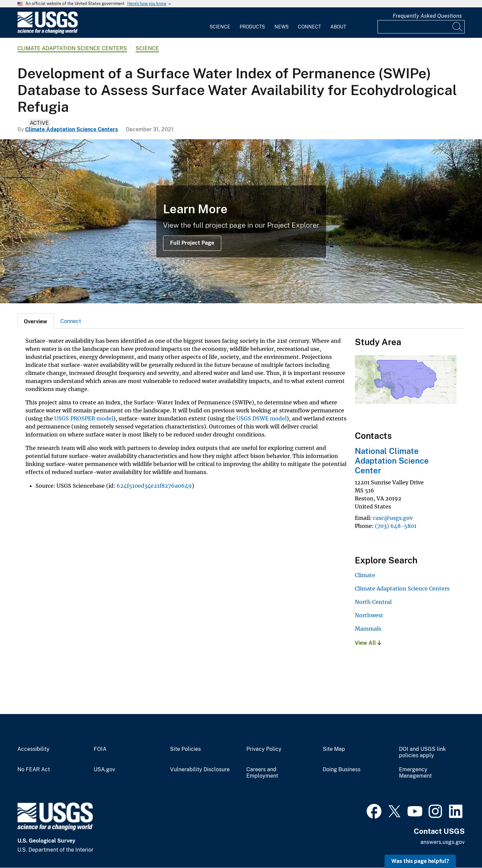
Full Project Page (192, 243)
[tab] (35, 321)
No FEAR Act (34, 770)
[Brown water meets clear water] (241, 221)
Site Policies (185, 749)
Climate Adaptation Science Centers (72, 48)
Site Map (334, 749)
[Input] (421, 27)
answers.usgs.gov (443, 842)
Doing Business (342, 770)
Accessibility (33, 749)
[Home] (48, 32)
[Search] (458, 27)
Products (252, 27)
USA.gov (104, 770)
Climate (365, 575)
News (282, 27)
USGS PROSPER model (84, 418)
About (338, 27)
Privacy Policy (264, 749)
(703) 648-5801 (396, 526)
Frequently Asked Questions (427, 16)
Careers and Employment (262, 773)
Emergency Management (415, 773)
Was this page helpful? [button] (420, 861)
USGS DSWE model (261, 418)
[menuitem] (220, 23)
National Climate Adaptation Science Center (392, 461)
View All (368, 643)
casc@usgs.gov (393, 518)
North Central (373, 602)
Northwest (369, 615)
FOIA (100, 749)
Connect (309, 27)
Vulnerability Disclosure (200, 770)
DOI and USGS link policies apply (422, 752)
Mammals (368, 629)
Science (220, 27)
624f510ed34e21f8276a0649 (154, 486)
